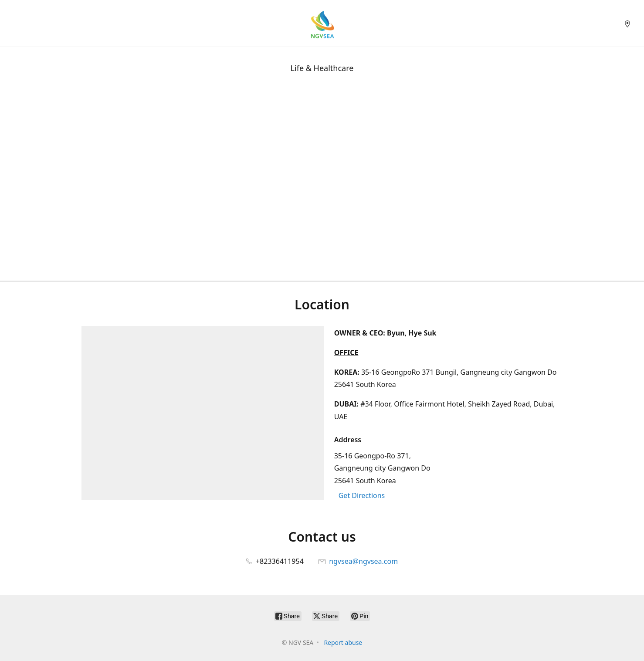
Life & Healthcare (322, 68)
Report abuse (343, 642)
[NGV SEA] (322, 23)
